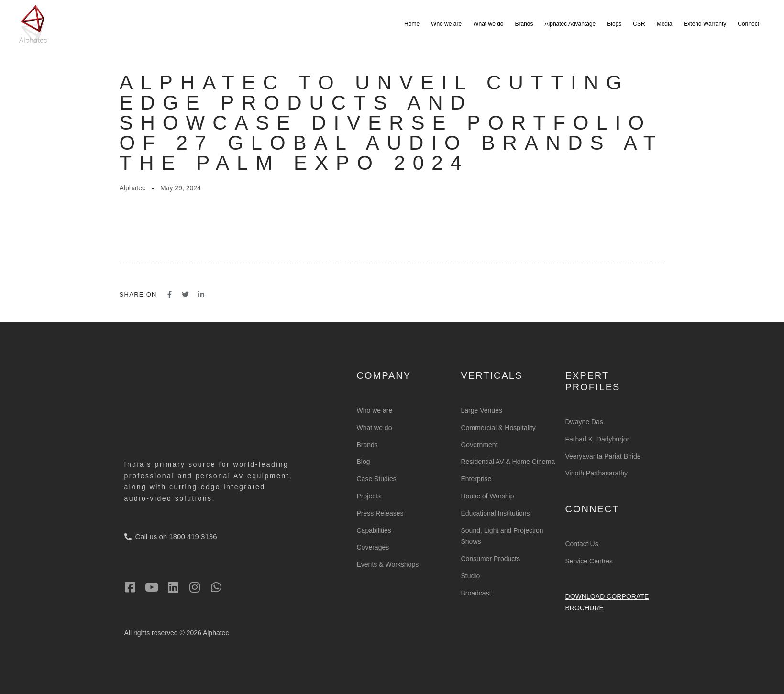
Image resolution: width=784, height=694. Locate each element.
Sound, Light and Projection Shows (502, 536)
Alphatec (133, 188)
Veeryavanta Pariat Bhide (603, 456)
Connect (748, 24)
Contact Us (581, 544)
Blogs (614, 24)
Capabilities (374, 530)
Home (412, 24)
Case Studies (377, 479)
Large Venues (481, 410)
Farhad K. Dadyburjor (597, 439)
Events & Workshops (388, 564)
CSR (639, 24)
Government (479, 445)
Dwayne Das (584, 422)
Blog (364, 462)
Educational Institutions (495, 513)
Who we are (446, 24)
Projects (369, 496)
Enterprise (476, 479)
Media (665, 24)
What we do (488, 24)
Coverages (373, 547)
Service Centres (589, 561)
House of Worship (487, 496)
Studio (470, 576)
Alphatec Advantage (570, 24)
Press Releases (380, 513)
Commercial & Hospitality (498, 428)
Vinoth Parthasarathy (596, 473)
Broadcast (476, 593)
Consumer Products (490, 559)
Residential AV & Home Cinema (508, 462)
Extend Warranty (705, 24)
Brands (524, 24)
